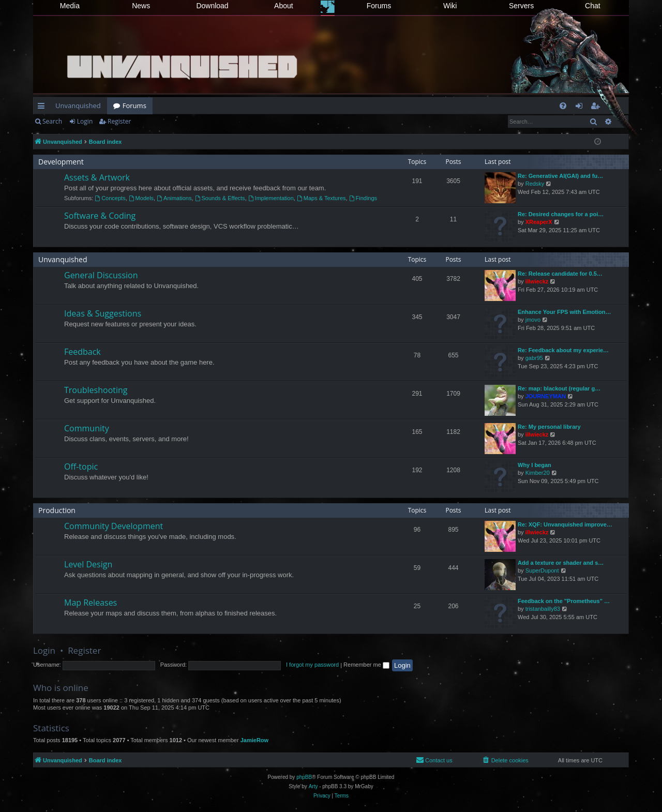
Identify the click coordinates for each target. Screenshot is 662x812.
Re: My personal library (549, 427)
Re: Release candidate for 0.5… (560, 274)
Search (52, 121)
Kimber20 (538, 473)
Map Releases (91, 603)
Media (70, 6)
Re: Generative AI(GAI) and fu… (560, 176)
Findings (363, 198)
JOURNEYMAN (546, 396)
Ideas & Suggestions (103, 313)
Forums (379, 6)
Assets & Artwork (97, 177)
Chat (593, 6)
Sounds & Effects (220, 198)
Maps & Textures (321, 198)
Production (57, 510)
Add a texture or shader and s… (561, 563)
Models (141, 198)
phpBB (304, 777)
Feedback (82, 352)
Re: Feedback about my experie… (563, 350)
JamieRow (254, 740)
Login (85, 121)
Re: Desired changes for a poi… (561, 214)
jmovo (533, 320)
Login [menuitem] (581, 108)
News (141, 6)
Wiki (450, 6)
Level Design (88, 564)
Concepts (110, 198)
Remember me (366, 665)
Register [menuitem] (597, 108)
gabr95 (534, 358)
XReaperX (539, 222)
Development (61, 162)
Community (87, 428)
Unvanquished (78, 106)
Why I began (535, 465)
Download (212, 6)
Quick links (43, 108)
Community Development (114, 526)
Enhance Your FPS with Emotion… (565, 312)
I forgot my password (312, 665)
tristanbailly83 (543, 609)
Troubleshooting (96, 390)
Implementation (271, 198)
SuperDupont (542, 570)
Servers (521, 6)
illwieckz (537, 281)
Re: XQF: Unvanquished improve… (565, 524)
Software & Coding (100, 216)
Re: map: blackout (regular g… (559, 388)
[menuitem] (563, 106)
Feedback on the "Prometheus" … (564, 601)
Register (119, 121)
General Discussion (101, 275)
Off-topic (81, 467)
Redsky (535, 184)
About (284, 6)
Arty (313, 786)
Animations (174, 198)
